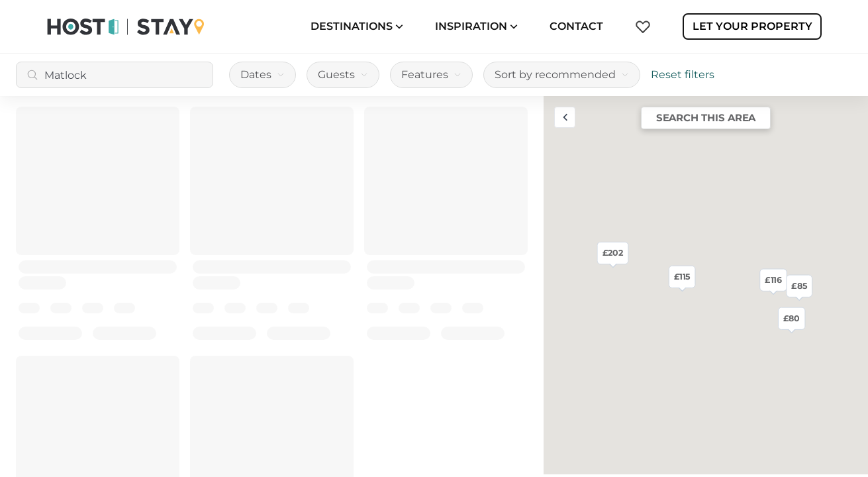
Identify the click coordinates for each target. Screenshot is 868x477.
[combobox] (115, 75)
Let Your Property (752, 26)
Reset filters (683, 75)
